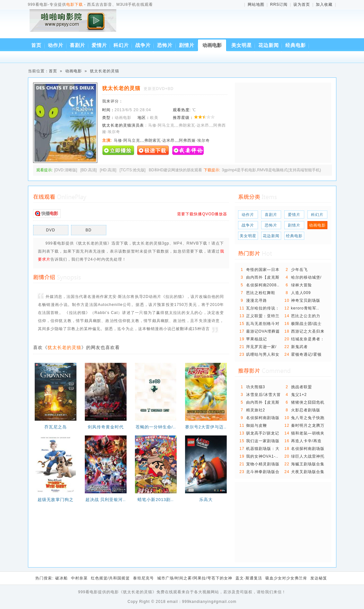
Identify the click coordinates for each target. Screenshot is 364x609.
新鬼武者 (299, 347)
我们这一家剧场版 (263, 441)
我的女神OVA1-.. (262, 456)
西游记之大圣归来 (308, 331)
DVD (50, 230)
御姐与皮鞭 (257, 425)
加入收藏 (324, 4)
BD (89, 230)
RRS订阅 (279, 4)
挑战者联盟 (302, 387)
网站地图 (256, 4)
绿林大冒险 (302, 285)
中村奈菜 (79, 578)
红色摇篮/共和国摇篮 (110, 578)
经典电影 (296, 45)
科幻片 (121, 45)
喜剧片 (77, 45)
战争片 (143, 45)
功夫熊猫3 (256, 387)
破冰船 (62, 578)
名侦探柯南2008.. (263, 285)
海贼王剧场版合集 (308, 464)
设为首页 (302, 4)
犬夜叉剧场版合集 (308, 472)
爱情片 (99, 45)
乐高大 (206, 500)
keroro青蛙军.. (305, 308)
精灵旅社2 (256, 410)
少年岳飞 (299, 270)
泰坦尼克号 (143, 578)
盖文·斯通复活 (249, 578)
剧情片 (187, 45)
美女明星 (242, 45)
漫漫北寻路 (257, 300)
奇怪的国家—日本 (263, 270)
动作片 (56, 45)
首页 (36, 45)
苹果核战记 (257, 339)
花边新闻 (269, 45)
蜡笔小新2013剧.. (155, 500)
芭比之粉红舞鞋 (261, 293)
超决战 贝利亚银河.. (106, 500)
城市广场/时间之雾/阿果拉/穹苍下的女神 (195, 578)
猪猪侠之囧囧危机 (308, 402)
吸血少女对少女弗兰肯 (286, 578)
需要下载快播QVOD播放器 (202, 214)
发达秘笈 (319, 578)
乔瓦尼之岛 (56, 427)
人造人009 (301, 293)
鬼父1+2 (299, 395)
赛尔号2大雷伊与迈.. (206, 427)
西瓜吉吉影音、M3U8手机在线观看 (74, 25)
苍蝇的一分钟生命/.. (156, 427)
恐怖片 (165, 45)
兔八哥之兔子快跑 (308, 418)
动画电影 (212, 45)
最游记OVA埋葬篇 (263, 331)
